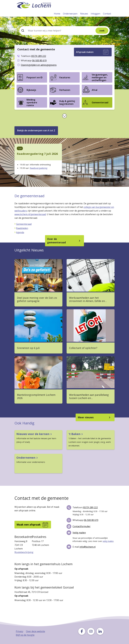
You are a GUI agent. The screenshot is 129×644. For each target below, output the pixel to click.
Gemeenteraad (100, 102)
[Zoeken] (55, 31)
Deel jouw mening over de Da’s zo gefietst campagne (37, 299)
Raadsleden (22, 228)
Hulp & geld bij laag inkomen (67, 102)
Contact (107, 14)
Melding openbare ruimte (32, 102)
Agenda (20, 232)
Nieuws (84, 14)
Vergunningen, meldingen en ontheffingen (100, 77)
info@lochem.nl (88, 547)
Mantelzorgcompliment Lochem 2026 (36, 396)
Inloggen (95, 14)
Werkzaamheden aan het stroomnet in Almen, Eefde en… (88, 299)
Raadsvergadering (39, 168)
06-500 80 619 (39, 60)
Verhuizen (65, 90)
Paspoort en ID (35, 77)
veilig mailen (108, 541)
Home (57, 14)
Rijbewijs (31, 90)
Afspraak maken (85, 52)
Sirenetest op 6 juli (28, 348)
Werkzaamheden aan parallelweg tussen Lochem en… (89, 396)
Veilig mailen (79, 533)
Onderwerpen (70, 14)
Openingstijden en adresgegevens (39, 65)
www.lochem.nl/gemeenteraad (30, 214)
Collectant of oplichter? (83, 348)
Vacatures (65, 77)
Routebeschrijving (24, 552)
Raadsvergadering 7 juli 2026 (37, 154)
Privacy (20, 631)
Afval (95, 90)
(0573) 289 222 (39, 56)
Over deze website (36, 631)
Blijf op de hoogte (25, 635)
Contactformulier (82, 526)
